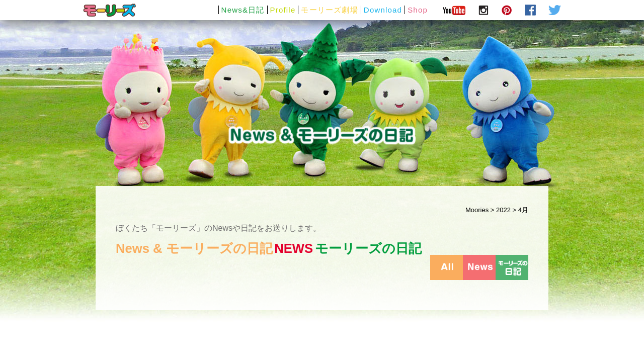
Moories (477, 210)
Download (383, 10)
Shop (418, 10)
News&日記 (243, 10)
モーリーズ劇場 (329, 10)
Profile (283, 10)
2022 (503, 210)
